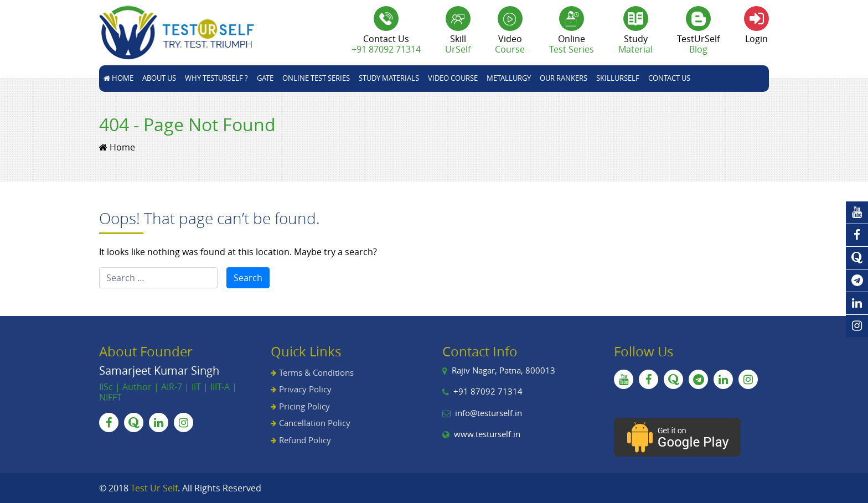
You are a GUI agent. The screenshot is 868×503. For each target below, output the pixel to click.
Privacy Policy (305, 389)
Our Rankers (564, 78)
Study (635, 44)
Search (248, 278)
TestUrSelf (698, 44)
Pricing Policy (304, 406)
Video (510, 44)
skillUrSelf (618, 78)
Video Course (453, 78)
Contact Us (669, 78)
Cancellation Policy (315, 423)
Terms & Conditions (316, 372)
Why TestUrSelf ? (216, 78)
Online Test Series (316, 78)
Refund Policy (305, 440)
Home (118, 78)
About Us (159, 78)
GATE (265, 78)
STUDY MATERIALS (389, 78)
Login (756, 39)
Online (572, 44)
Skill (458, 44)
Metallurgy (509, 78)
